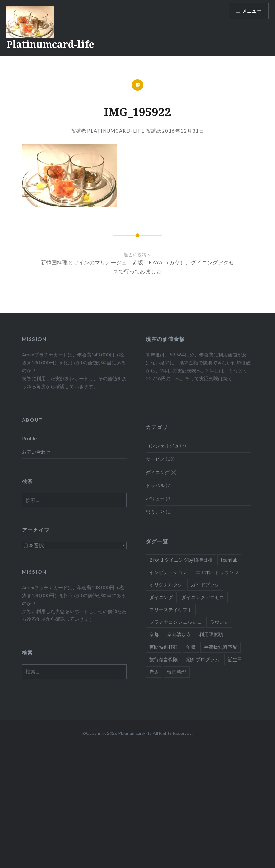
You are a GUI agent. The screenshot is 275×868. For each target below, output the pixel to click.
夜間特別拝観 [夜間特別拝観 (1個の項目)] (164, 647)
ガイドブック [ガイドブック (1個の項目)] (205, 584)
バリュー (155, 499)
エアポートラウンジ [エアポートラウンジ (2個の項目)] (217, 572)
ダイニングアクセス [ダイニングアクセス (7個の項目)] (203, 597)
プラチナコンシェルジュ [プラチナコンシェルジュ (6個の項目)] (175, 622)
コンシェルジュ (162, 446)
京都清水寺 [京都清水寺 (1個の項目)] (179, 634)
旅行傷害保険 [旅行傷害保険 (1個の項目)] (164, 659)
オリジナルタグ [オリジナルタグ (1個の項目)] (166, 584)
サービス (155, 459)
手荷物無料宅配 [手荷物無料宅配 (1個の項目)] (221, 647)
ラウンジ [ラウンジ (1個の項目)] (219, 622)
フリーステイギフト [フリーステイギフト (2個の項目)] (171, 610)
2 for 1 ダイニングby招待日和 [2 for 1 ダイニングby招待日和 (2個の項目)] (181, 560)
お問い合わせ (36, 452)
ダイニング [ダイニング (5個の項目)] (161, 597)
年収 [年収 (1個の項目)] (191, 647)
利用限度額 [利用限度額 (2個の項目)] (211, 634)
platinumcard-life (116, 131)
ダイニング (158, 472)
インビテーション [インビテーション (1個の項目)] (168, 572)
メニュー (252, 11)
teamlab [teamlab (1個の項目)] (229, 560)
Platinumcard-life (50, 44)
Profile (29, 438)
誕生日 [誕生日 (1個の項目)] (235, 659)
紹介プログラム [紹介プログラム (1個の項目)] (203, 659)
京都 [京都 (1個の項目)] (154, 634)
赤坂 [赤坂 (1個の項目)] (154, 672)
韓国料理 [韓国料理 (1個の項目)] (177, 672)
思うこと (155, 512)
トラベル (155, 485)
